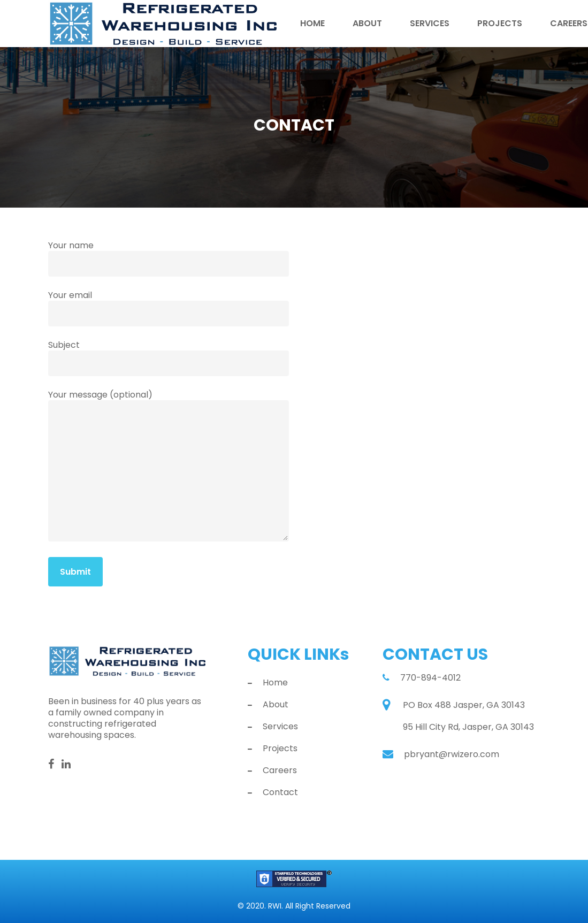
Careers (280, 771)
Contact (280, 792)
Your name (169, 258)
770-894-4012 (430, 678)
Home (312, 24)
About (367, 24)
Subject (169, 357)
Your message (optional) (169, 466)
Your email (169, 308)
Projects (500, 24)
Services (430, 24)
